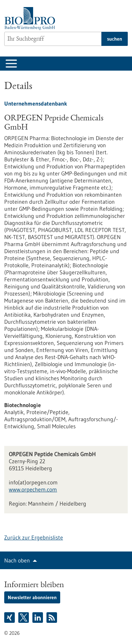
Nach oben (17, 560)
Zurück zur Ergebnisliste (34, 537)
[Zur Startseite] (32, 19)
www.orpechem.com (33, 489)
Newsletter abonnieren (32, 597)
